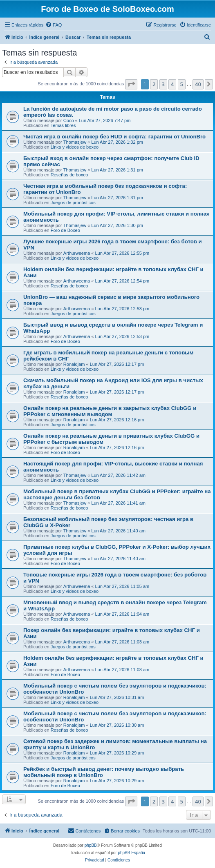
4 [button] (172, 84)
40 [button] (198, 84)
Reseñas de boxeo (69, 175)
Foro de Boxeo (65, 230)
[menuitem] (54, 25)
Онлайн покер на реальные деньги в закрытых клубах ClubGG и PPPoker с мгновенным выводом (110, 411)
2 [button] (154, 84)
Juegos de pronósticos (73, 203)
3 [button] (163, 84)
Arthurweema (77, 253)
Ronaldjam (74, 364)
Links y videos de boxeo (75, 147)
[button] (131, 84)
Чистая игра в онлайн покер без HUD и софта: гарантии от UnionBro (114, 137)
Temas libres (63, 125)
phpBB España (131, 853)
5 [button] (182, 84)
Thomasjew (75, 142)
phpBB (91, 845)
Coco (69, 120)
